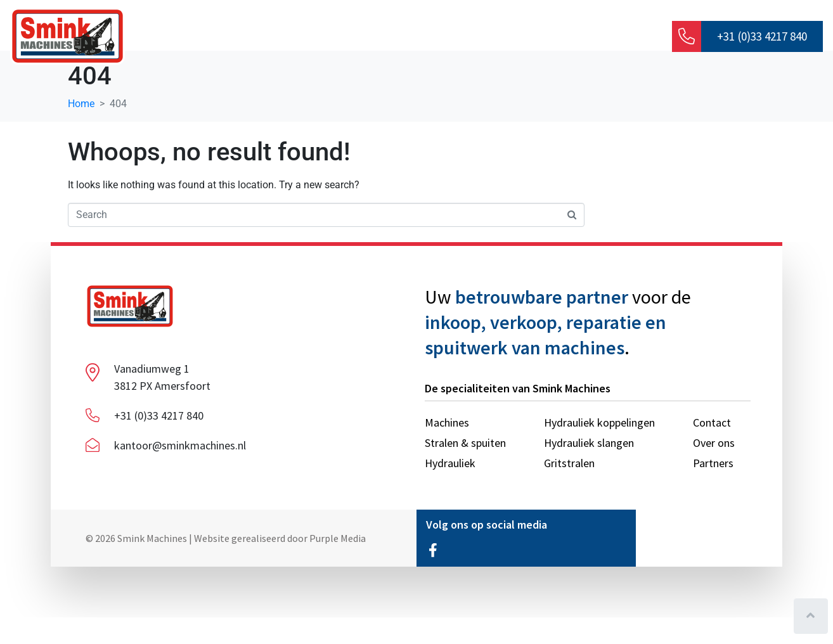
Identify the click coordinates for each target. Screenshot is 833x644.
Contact (612, 38)
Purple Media (338, 564)
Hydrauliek (371, 38)
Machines (441, 38)
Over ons (302, 38)
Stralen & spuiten (528, 38)
